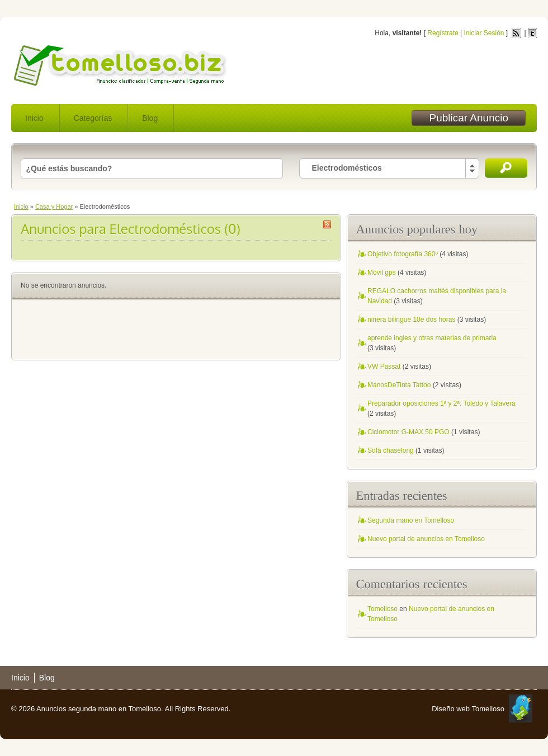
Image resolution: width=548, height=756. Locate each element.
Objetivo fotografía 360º (403, 254)
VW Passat (384, 367)
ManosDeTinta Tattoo (399, 385)
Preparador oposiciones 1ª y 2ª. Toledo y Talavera (441, 403)
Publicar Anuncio (469, 118)
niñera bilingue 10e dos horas (411, 320)
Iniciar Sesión (484, 33)
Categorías (93, 118)
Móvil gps (382, 273)
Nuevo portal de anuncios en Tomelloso (426, 539)
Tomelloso (382, 609)
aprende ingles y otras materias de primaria (432, 338)
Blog (150, 118)
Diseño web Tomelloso (468, 709)
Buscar (506, 168)
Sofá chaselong (391, 450)
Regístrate (443, 33)
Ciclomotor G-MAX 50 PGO (408, 432)
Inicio (34, 118)
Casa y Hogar (54, 206)
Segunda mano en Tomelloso (411, 520)
